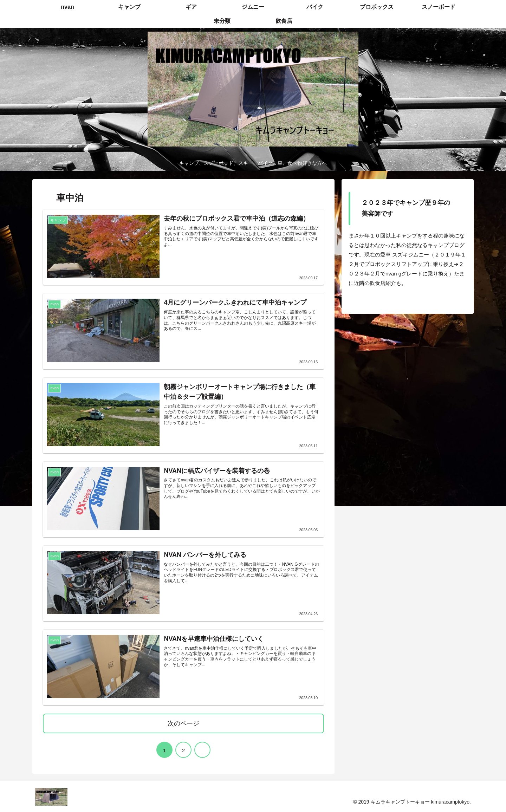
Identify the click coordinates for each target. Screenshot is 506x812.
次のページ (183, 723)
